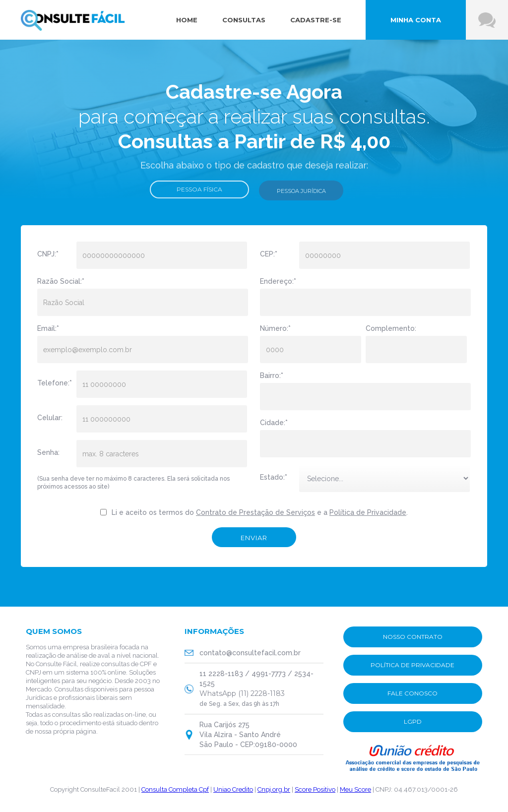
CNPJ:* (48, 254)
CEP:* (269, 254)
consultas (244, 20)
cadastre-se (316, 20)
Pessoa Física (199, 192)
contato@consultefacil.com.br (250, 653)
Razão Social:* (61, 281)
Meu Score (355, 789)
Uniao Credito (233, 789)
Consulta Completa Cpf (175, 789)
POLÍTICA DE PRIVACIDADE (413, 665)
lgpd (413, 721)
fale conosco (413, 693)
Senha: (48, 452)
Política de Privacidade (368, 512)
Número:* (275, 328)
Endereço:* (278, 281)
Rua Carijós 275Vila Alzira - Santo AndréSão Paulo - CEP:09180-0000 (248, 735)
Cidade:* (274, 423)
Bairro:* (272, 375)
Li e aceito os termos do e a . (260, 512)
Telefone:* (53, 383)
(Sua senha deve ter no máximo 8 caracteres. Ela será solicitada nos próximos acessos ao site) (133, 483)
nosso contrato (413, 637)
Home (187, 20)
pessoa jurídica (301, 194)
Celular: (50, 418)
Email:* (48, 328)
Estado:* (274, 477)
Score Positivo (315, 789)
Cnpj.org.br (274, 789)
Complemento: (391, 328)
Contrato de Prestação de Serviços (255, 512)
